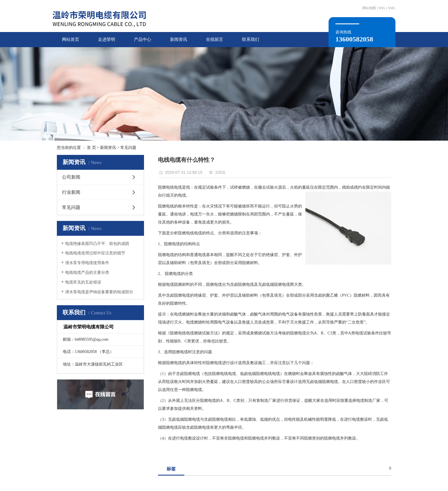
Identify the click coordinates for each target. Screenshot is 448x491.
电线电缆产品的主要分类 (87, 273)
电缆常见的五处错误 (83, 282)
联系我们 (251, 39)
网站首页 (71, 39)
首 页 (91, 148)
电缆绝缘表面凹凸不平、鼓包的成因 (97, 244)
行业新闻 (71, 192)
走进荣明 (107, 39)
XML (392, 8)
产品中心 (143, 39)
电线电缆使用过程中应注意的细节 (95, 253)
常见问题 (128, 148)
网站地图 (369, 8)
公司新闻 (71, 177)
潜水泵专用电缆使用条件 (87, 263)
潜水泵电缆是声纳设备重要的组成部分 (99, 292)
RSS (382, 8)
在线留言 (215, 39)
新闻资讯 (179, 39)
